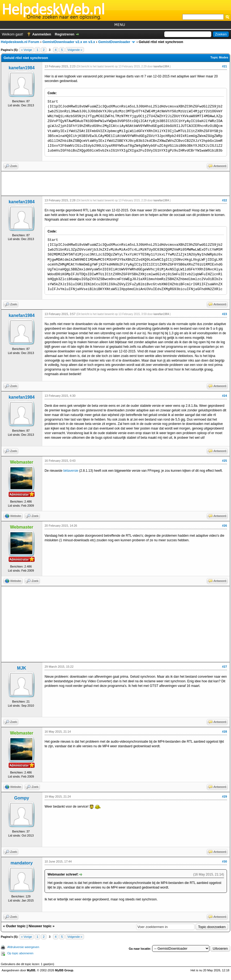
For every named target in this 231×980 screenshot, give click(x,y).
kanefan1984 (22, 68)
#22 (225, 200)
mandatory (22, 863)
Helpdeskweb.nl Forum (20, 42)
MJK (22, 668)
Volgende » (75, 50)
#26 (225, 526)
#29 (225, 797)
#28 (225, 732)
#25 (225, 461)
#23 (225, 314)
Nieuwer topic (40, 926)
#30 (225, 861)
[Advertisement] (115, 183)
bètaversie (71, 471)
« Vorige (26, 50)
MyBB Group (64, 970)
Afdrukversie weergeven (23, 947)
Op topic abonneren (20, 953)
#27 (225, 667)
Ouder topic (16, 926)
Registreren (65, 34)
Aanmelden (42, 34)
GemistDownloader (114, 42)
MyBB (31, 970)
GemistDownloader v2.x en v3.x (69, 42)
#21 (225, 66)
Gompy (21, 798)
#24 (225, 396)
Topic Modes (219, 57)
